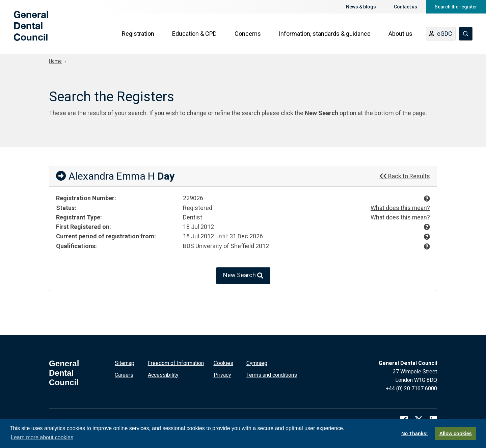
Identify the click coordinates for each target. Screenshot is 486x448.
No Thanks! (414, 433)
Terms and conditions (272, 374)
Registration (138, 34)
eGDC (441, 35)
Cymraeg (257, 362)
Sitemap (125, 362)
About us (400, 34)
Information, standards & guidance (325, 34)
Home (55, 61)
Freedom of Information (176, 362)
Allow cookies (456, 433)
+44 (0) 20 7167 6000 (411, 388)
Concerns (248, 34)
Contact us (406, 7)
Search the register (456, 7)
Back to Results (405, 176)
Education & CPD (194, 34)
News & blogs (361, 7)
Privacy (222, 374)
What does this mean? (400, 208)
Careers (124, 374)
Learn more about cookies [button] (42, 437)
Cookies (223, 362)
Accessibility (163, 374)
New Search (243, 275)
